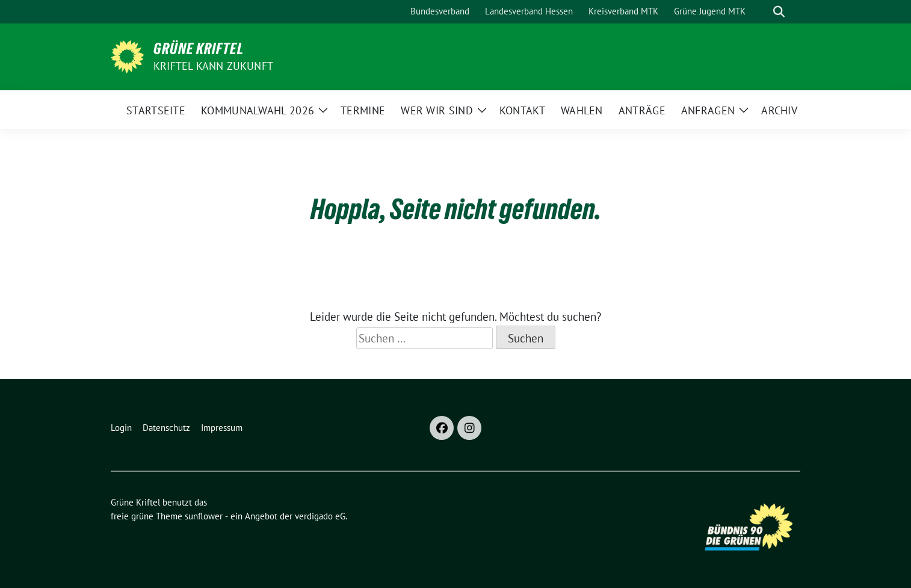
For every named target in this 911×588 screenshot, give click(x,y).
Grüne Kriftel (199, 49)
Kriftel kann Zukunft (213, 66)
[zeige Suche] (779, 12)
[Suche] (762, 12)
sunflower (204, 516)
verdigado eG (320, 516)
